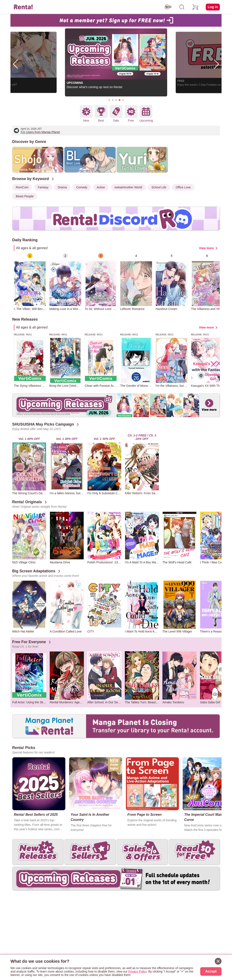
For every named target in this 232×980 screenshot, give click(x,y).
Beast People (25, 196)
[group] (30, 282)
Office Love (183, 187)
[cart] (196, 7)
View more (206, 248)
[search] (182, 7)
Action (101, 187)
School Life (159, 187)
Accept (211, 971)
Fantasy (43, 187)
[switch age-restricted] (168, 7)
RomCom (22, 187)
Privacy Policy (137, 971)
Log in (213, 7)
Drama (62, 187)
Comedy (82, 187)
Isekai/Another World (128, 187)
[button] (109, 100)
